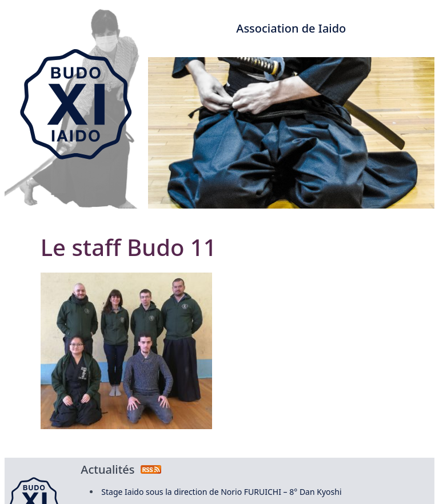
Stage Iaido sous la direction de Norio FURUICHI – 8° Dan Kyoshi (221, 492)
